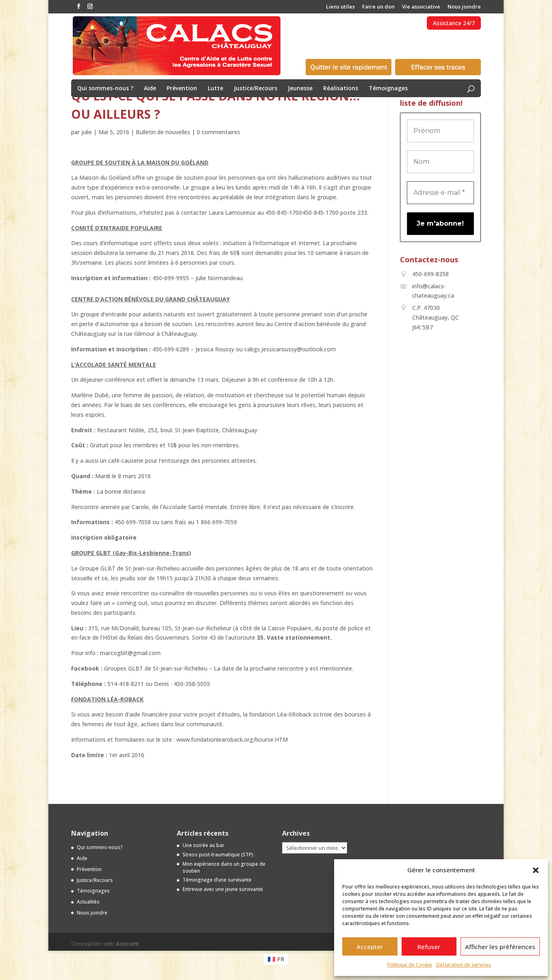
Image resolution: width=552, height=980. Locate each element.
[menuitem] (276, 959)
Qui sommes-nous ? (105, 89)
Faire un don (378, 7)
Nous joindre (464, 7)
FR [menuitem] (281, 959)
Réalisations (341, 89)
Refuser (429, 947)
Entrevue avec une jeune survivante (223, 889)
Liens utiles (340, 7)
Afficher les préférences (500, 947)
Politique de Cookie (410, 965)
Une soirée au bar (203, 845)
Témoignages (388, 89)
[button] (536, 870)
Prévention (182, 89)
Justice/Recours (255, 89)
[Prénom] (440, 131)
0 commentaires (218, 132)
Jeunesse (300, 89)
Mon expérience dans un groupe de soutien (224, 867)
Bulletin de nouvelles (163, 132)
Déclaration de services (464, 965)
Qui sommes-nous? (100, 847)
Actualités (88, 902)
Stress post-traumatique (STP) (218, 855)
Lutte (215, 89)
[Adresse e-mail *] (440, 193)
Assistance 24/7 (454, 23)
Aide (150, 89)
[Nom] (440, 162)
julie (87, 132)
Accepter (370, 947)
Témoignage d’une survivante (217, 880)
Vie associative (421, 7)
